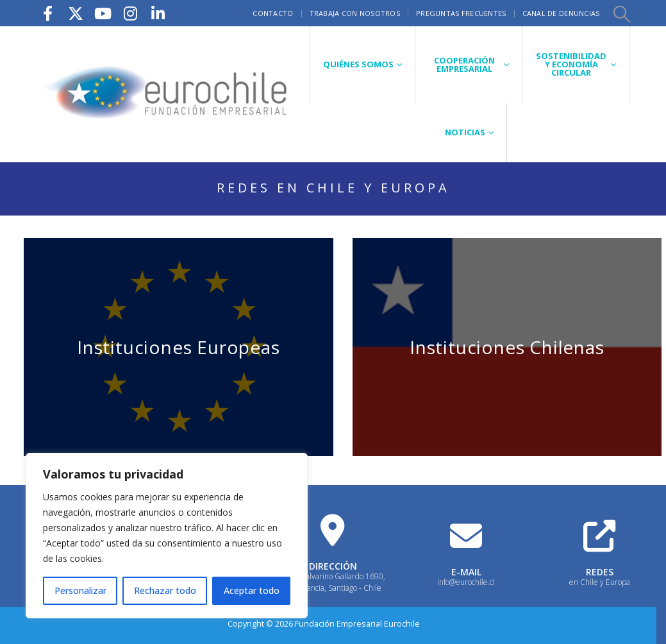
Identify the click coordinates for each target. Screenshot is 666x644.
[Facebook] (48, 13)
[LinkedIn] (158, 13)
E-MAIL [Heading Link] (466, 572)
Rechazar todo (165, 590)
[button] (622, 13)
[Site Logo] (167, 94)
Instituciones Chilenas (507, 347)
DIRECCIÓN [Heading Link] (333, 566)
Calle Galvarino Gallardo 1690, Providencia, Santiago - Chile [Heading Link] (333, 582)
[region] (167, 536)
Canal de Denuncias (561, 13)
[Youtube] (103, 13)
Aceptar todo (252, 590)
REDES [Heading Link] (600, 572)
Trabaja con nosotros (355, 13)
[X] (76, 13)
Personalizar (80, 590)
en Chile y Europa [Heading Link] (600, 582)
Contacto (273, 13)
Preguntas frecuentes (461, 13)
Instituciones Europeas (179, 347)
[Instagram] (131, 13)
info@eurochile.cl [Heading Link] (466, 582)
